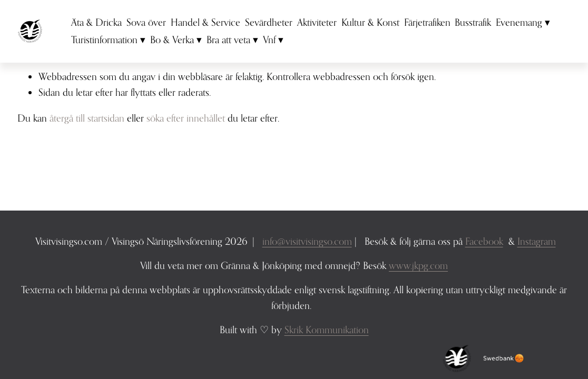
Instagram (537, 241)
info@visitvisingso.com (307, 241)
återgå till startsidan (87, 118)
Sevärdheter (269, 22)
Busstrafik (473, 22)
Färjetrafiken (427, 22)
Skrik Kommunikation (327, 330)
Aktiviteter (317, 22)
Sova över (146, 22)
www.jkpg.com (418, 265)
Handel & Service (205, 22)
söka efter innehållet (186, 118)
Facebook (484, 241)
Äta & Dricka (96, 22)
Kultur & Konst (370, 22)
